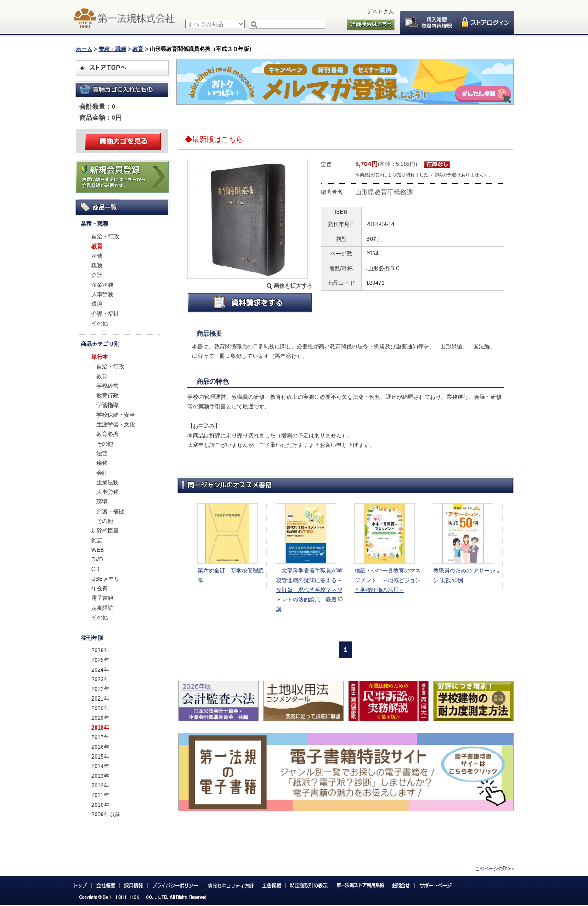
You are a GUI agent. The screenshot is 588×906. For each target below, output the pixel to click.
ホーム (84, 49)
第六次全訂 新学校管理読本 (231, 575)
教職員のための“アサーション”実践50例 (467, 575)
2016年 (100, 747)
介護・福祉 (105, 314)
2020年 (100, 708)
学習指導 (107, 405)
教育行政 (107, 396)
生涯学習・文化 (116, 425)
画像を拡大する (293, 286)
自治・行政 (105, 237)
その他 (100, 323)
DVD (97, 560)
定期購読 (102, 608)
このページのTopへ (495, 869)
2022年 (100, 689)
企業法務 (102, 285)
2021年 (100, 699)
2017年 (100, 737)
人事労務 (102, 294)
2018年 (100, 728)
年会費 (100, 589)
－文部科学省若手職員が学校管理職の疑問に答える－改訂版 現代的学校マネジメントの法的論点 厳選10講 (309, 590)
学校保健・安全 (116, 415)
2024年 (100, 670)
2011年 (100, 795)
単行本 (100, 357)
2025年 (100, 660)
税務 (97, 266)
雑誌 (97, 540)
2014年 (100, 766)
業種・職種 (113, 49)
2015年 (100, 757)
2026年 (100, 651)
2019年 (100, 718)
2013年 (100, 776)
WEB (98, 550)
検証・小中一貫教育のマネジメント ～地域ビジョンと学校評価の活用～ (388, 580)
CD (95, 569)
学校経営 (107, 386)
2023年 (100, 679)
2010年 (100, 805)
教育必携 (107, 434)
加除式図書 (105, 531)
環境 (97, 304)
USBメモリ (105, 579)
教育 (138, 49)
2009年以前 (106, 815)
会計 (97, 275)
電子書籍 (102, 598)
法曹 (97, 256)
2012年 (100, 786)
